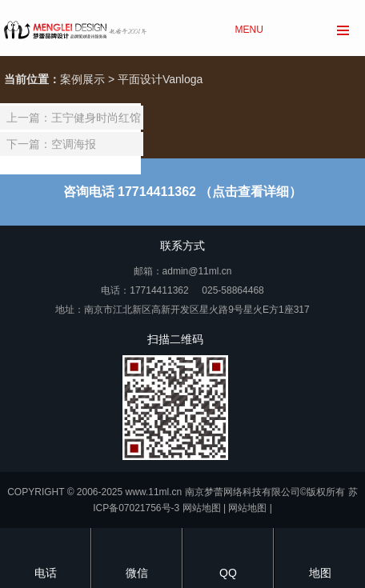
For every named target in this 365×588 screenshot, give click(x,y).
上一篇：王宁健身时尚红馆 (74, 118)
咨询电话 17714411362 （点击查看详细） (183, 192)
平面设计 (140, 79)
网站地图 (202, 508)
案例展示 (82, 79)
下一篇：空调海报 (51, 144)
